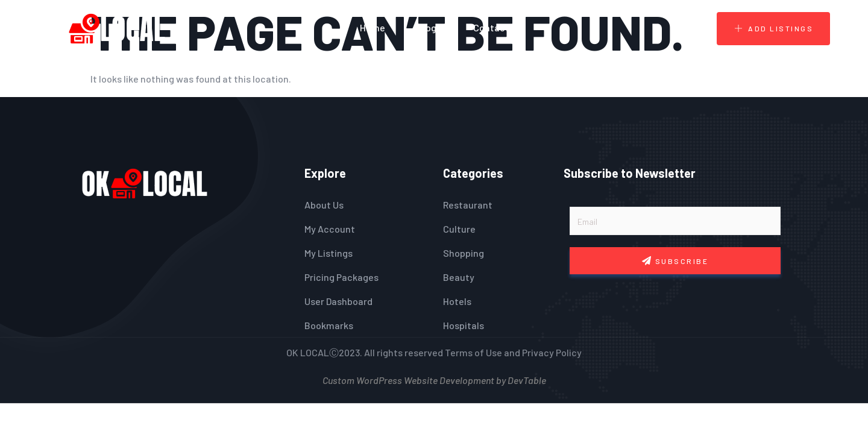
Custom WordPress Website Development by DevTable (434, 379)
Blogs (429, 27)
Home (373, 27)
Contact (491, 27)
